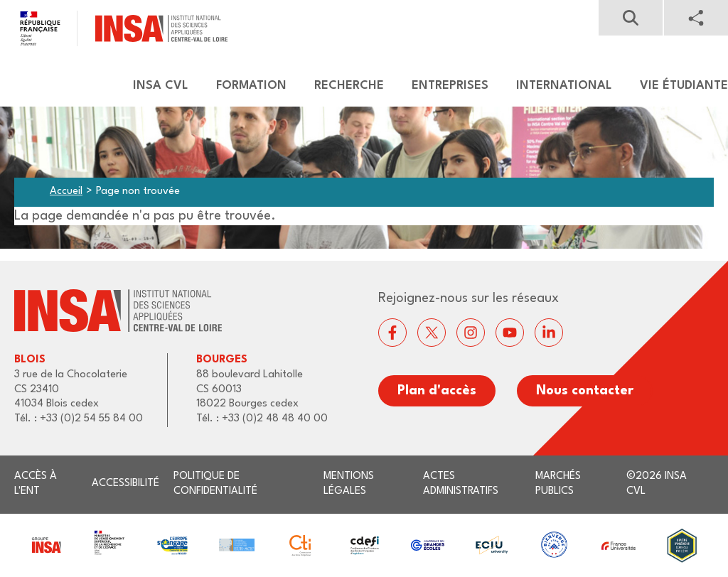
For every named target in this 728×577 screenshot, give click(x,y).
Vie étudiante (684, 86)
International (564, 86)
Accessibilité (125, 484)
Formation (251, 86)
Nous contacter (585, 391)
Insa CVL (161, 86)
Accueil (66, 192)
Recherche (349, 86)
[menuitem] (154, 86)
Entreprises (450, 86)
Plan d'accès (437, 391)
